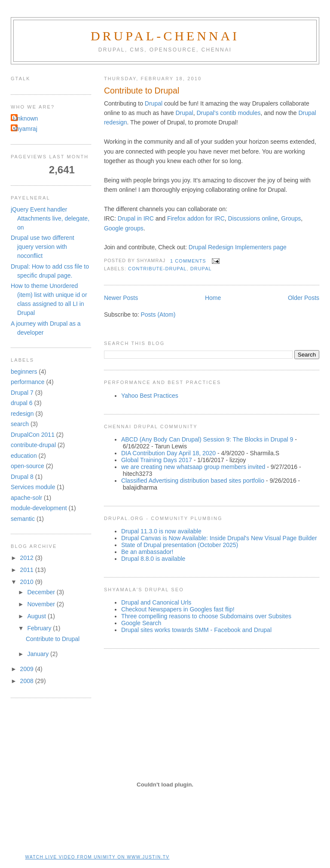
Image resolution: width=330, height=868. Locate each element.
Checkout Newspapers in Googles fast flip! (178, 609)
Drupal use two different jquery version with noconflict (43, 247)
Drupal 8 (22, 477)
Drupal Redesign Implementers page (238, 247)
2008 (28, 681)
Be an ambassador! (147, 552)
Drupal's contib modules (228, 113)
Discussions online (253, 218)
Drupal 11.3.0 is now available (161, 531)
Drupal (154, 103)
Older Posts (304, 298)
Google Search (141, 623)
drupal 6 (22, 403)
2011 (28, 570)
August (37, 616)
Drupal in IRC (135, 218)
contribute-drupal (157, 269)
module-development (39, 508)
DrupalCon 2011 (33, 435)
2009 (28, 669)
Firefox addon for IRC (196, 218)
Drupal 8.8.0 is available (153, 559)
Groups (291, 218)
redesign (22, 414)
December (42, 592)
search (20, 424)
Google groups (124, 228)
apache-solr (26, 498)
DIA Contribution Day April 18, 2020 (168, 453)
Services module (33, 487)
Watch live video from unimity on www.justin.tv (98, 857)
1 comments (188, 261)
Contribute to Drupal (142, 91)
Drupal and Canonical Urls (156, 602)
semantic (23, 519)
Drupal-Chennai (165, 36)
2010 (28, 582)
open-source (27, 466)
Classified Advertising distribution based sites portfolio (193, 481)
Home (213, 298)
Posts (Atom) (158, 315)
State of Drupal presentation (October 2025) (180, 545)
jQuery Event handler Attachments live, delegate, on (50, 218)
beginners (24, 372)
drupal (201, 269)
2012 (28, 558)
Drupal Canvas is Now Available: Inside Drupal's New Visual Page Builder (219, 538)
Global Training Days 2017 (157, 460)
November (42, 604)
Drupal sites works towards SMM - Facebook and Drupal (196, 630)
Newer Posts (121, 298)
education (24, 456)
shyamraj (25, 129)
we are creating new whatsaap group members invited (193, 467)
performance (28, 382)
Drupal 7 (22, 393)
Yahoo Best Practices (150, 396)
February (40, 628)
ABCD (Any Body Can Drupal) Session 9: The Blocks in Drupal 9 (207, 439)
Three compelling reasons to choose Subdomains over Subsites (206, 616)
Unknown (25, 118)
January (39, 654)
